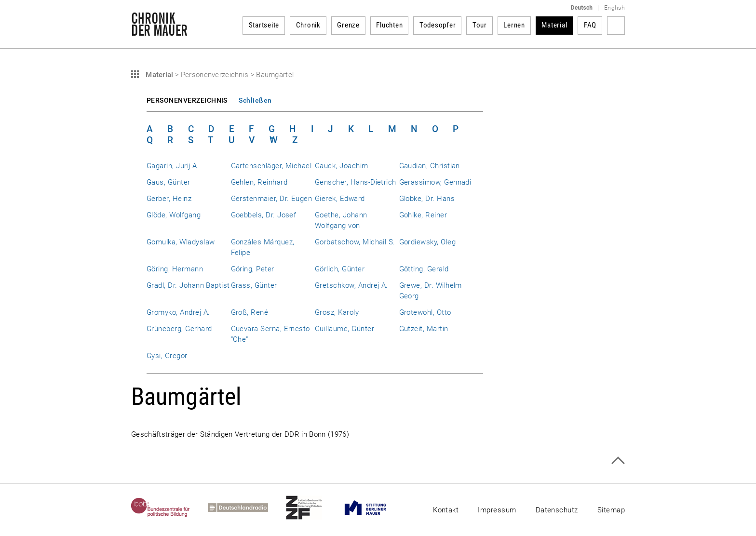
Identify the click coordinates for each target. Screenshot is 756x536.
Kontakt (446, 510)
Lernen (514, 25)
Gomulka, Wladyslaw (181, 242)
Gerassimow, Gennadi (435, 182)
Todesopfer (438, 25)
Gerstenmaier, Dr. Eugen (272, 199)
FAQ (590, 25)
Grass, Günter (254, 285)
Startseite (264, 25)
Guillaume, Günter (344, 329)
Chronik (308, 25)
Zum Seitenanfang (618, 461)
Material (554, 25)
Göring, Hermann (175, 269)
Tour (480, 25)
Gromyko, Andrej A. (178, 312)
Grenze (348, 25)
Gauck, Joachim (342, 166)
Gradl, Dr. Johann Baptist (188, 285)
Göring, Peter (253, 269)
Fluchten (389, 25)
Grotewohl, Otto (425, 312)
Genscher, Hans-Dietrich (356, 182)
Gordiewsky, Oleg (428, 242)
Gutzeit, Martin (424, 329)
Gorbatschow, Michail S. (355, 242)
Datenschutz (557, 510)
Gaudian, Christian (430, 166)
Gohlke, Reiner (423, 215)
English (614, 8)
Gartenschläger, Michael (271, 166)
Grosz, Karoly (337, 312)
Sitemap (611, 510)
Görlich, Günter (340, 269)
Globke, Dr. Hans (427, 199)
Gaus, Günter (169, 182)
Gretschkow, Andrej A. (351, 285)
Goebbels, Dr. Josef (264, 215)
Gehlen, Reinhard (259, 182)
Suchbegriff (616, 26)
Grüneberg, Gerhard (179, 329)
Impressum (497, 510)
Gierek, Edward (340, 199)
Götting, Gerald (424, 269)
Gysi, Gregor (167, 356)
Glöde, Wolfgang (174, 215)
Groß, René (250, 312)
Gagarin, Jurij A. (173, 166)
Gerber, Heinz (169, 199)
